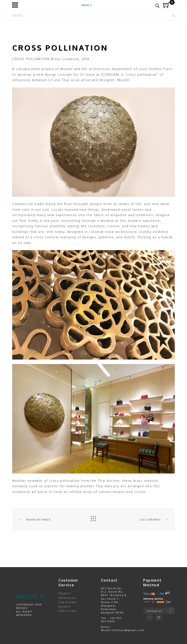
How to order (68, 611)
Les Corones (154, 520)
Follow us (154, 611)
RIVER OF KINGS (35, 520)
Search (173, 15)
